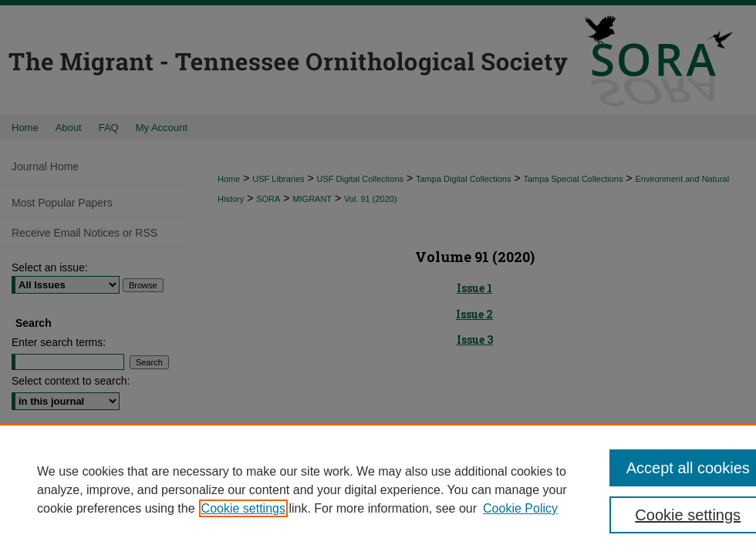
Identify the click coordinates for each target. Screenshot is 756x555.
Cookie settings (243, 508)
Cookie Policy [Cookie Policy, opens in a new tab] (520, 508)
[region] (378, 489)
